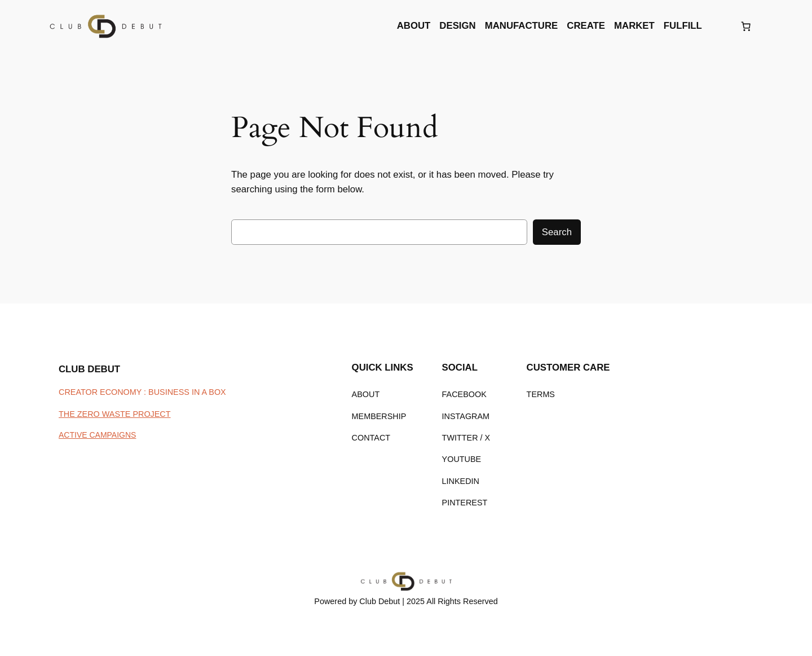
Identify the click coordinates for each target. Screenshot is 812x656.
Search (557, 232)
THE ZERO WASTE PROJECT (115, 414)
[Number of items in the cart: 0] (746, 26)
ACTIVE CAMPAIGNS (97, 435)
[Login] (720, 26)
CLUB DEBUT (89, 369)
